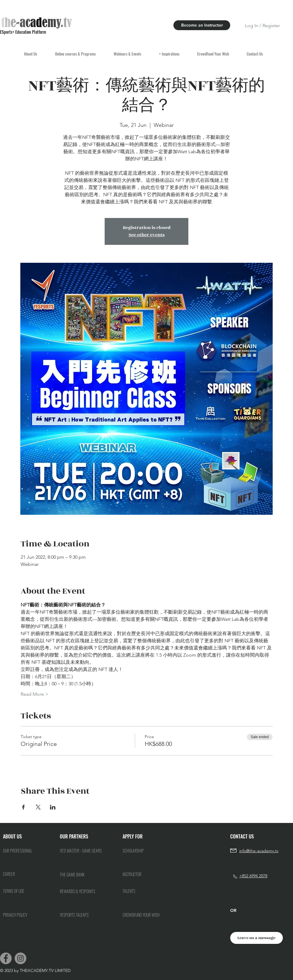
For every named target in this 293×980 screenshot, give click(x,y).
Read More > (35, 694)
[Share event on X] (38, 807)
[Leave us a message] (257, 938)
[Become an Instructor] (202, 25)
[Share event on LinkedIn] (53, 807)
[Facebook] (6, 958)
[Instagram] (20, 958)
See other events (147, 235)
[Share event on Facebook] (23, 807)
